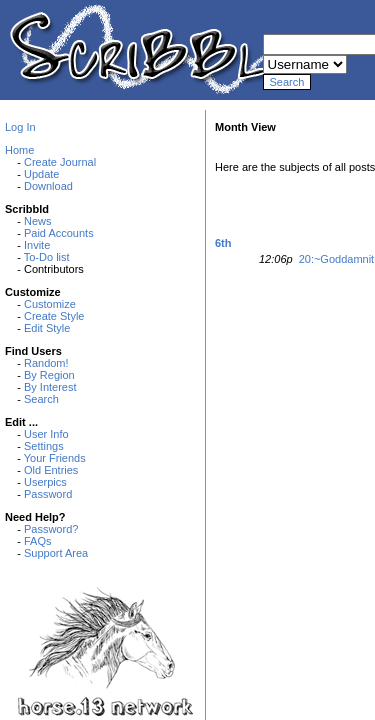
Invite (37, 245)
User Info (46, 434)
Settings (44, 446)
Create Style (54, 316)
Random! (46, 363)
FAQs (38, 541)
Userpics (45, 482)
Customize (50, 304)
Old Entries (51, 470)
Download (48, 186)
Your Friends (55, 458)
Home (19, 150)
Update (41, 174)
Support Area (56, 553)
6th (223, 243)
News (38, 221)
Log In (20, 127)
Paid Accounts (59, 233)
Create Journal (60, 162)
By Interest (50, 387)
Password (48, 494)
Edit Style (47, 328)
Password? (51, 529)
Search (41, 399)
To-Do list (47, 257)
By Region (49, 375)
